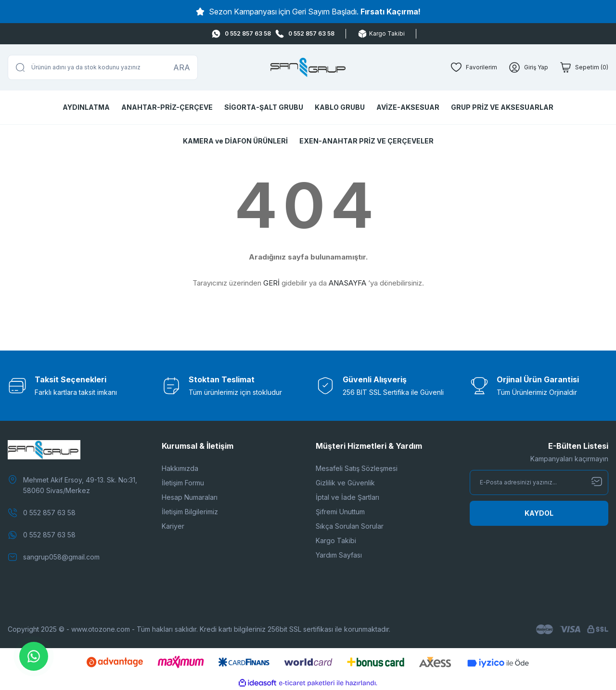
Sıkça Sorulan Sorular (350, 526)
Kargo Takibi (336, 540)
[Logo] (308, 67)
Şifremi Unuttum (340, 512)
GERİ (271, 283)
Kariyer (173, 526)
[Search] (103, 67)
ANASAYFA (347, 283)
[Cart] (584, 67)
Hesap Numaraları (190, 497)
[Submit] (539, 513)
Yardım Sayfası (339, 555)
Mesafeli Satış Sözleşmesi (357, 468)
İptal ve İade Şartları (347, 497)
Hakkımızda (180, 468)
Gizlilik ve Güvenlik (345, 483)
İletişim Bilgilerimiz (190, 512)
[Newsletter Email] (539, 482)
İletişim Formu (183, 483)
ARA (182, 67)
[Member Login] (528, 67)
